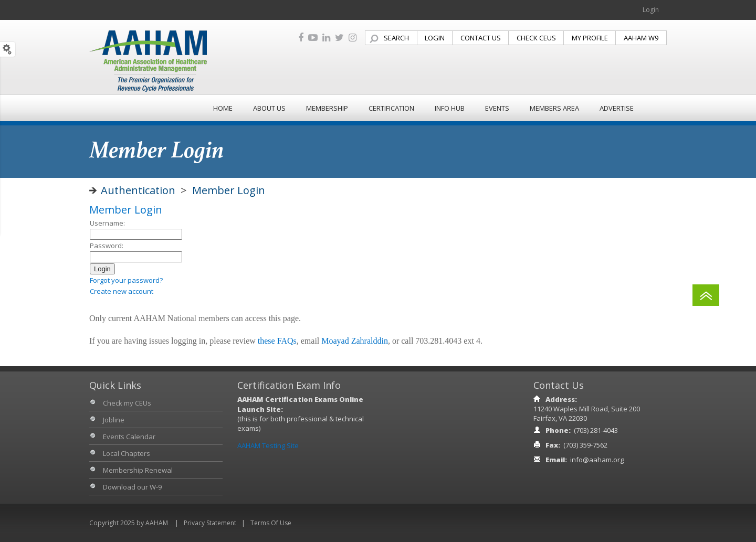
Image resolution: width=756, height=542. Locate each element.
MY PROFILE (590, 38)
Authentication (138, 190)
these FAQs (277, 341)
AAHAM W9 (641, 38)
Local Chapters (127, 453)
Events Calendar (129, 437)
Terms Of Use (271, 523)
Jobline (114, 420)
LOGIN (435, 38)
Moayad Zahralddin (355, 341)
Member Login (229, 190)
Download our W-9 (132, 487)
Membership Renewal (138, 470)
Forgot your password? (126, 280)
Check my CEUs (127, 403)
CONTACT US (481, 38)
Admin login (108, 302)
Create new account (122, 291)
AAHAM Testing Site (268, 445)
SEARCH (396, 38)
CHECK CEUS (536, 38)
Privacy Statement (210, 523)
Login (651, 10)
